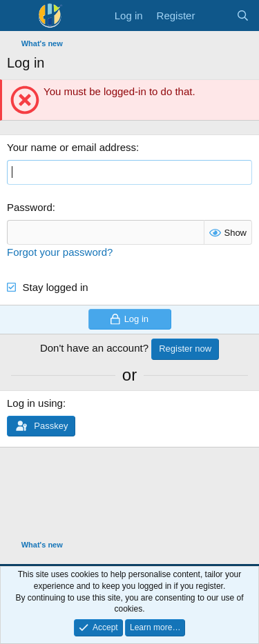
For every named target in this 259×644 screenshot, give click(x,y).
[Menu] (19, 16)
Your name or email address (71, 147)
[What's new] (215, 16)
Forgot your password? (60, 252)
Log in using (35, 403)
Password (30, 207)
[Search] (243, 16)
